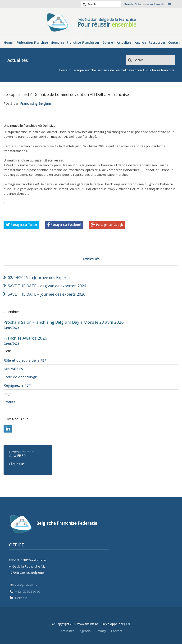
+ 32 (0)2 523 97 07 (28, 592)
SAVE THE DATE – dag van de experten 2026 (47, 286)
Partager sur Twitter (24, 225)
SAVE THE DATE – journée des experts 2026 (47, 294)
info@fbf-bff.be (26, 585)
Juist (127, 624)
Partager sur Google (110, 225)
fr (169, 4)
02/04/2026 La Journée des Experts (39, 278)
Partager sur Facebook (66, 225)
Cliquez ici (17, 464)
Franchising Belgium (36, 103)
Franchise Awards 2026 (25, 338)
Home (63, 70)
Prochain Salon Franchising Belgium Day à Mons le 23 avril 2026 (64, 322)
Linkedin (159, 4)
